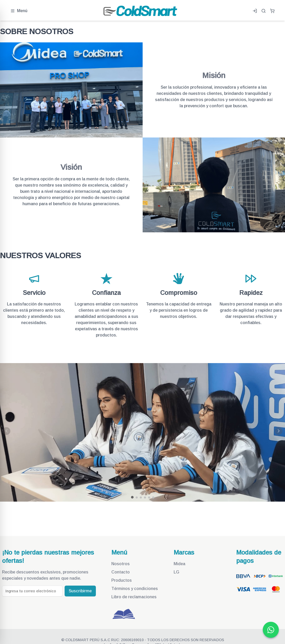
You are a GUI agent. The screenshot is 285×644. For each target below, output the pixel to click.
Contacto (121, 572)
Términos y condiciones (135, 589)
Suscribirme (80, 591)
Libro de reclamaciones (134, 597)
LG (176, 572)
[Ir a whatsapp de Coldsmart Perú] (271, 630)
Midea (179, 564)
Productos (122, 580)
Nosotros (121, 564)
